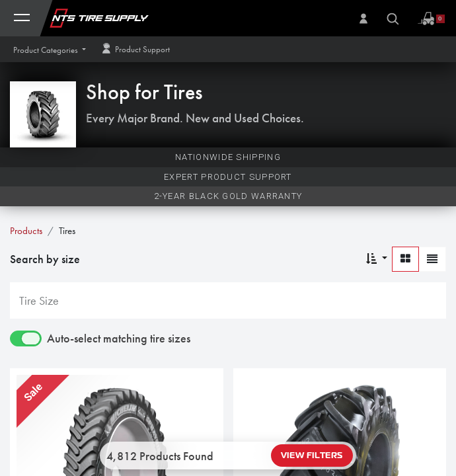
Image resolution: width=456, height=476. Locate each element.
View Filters (312, 456)
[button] (50, 50)
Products (26, 231)
